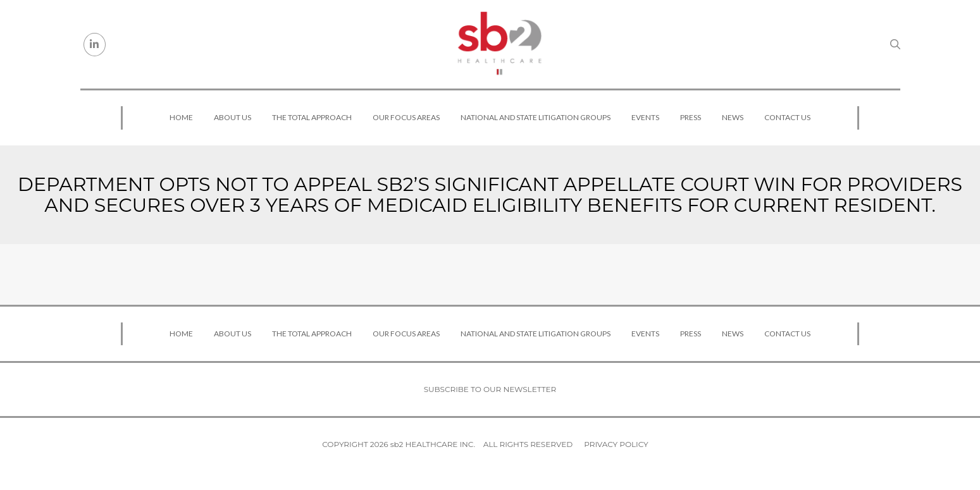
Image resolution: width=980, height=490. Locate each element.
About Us (233, 117)
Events (645, 117)
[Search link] (895, 44)
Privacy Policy (616, 444)
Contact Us (787, 117)
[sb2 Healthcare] (499, 44)
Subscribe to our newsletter (490, 389)
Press (691, 117)
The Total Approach (312, 117)
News (733, 117)
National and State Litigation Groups (536, 117)
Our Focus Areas (406, 117)
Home (181, 117)
